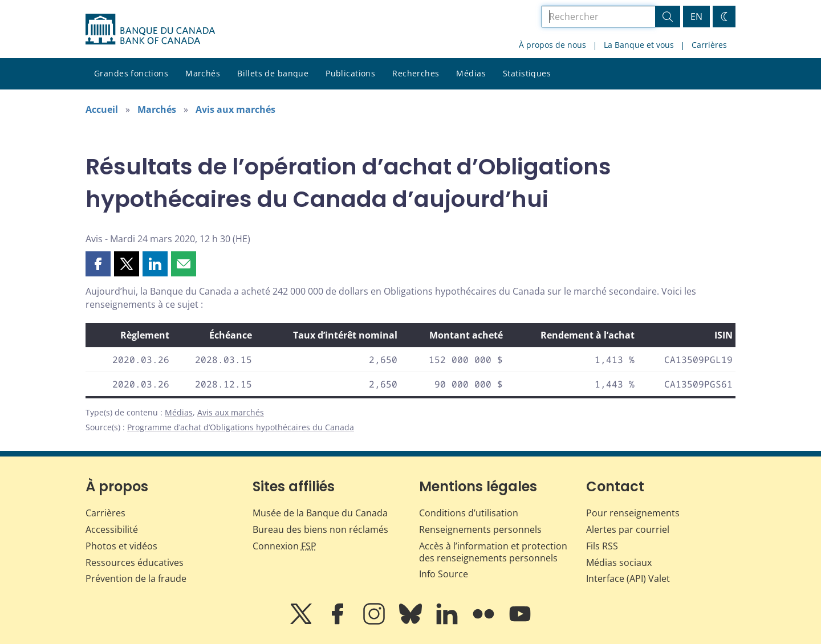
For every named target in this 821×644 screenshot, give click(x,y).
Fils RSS (602, 546)
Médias (471, 73)
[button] (98, 264)
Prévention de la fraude (136, 578)
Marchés (203, 73)
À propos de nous (552, 45)
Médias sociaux (619, 563)
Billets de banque (273, 73)
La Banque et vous (639, 45)
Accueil (102, 109)
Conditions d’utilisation (469, 513)
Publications (350, 73)
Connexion (284, 546)
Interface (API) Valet (628, 578)
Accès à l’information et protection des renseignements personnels (493, 552)
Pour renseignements (633, 513)
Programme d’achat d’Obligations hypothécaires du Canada (241, 427)
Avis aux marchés (235, 109)
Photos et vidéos (121, 546)
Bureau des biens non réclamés (320, 529)
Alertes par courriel (628, 529)
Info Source (444, 574)
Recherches (416, 73)
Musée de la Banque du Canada (320, 513)
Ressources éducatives (135, 563)
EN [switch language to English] (696, 17)
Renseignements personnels (480, 529)
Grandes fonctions (131, 73)
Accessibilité (112, 529)
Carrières (709, 45)
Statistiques (527, 73)
